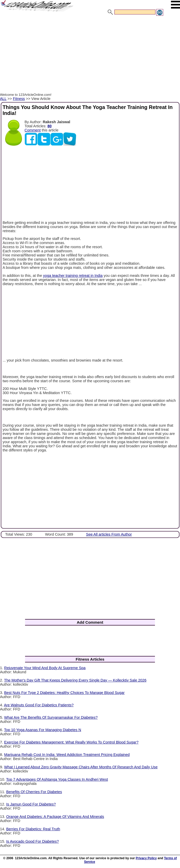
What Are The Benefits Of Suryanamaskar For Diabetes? (51, 717)
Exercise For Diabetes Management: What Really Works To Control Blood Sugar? (71, 742)
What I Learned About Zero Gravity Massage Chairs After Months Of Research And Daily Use (81, 767)
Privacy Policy (146, 858)
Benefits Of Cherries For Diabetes (34, 792)
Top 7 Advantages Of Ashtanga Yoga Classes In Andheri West (57, 779)
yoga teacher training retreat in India (73, 276)
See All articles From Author (109, 534)
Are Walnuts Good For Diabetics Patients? (39, 705)
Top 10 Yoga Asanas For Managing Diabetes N (43, 730)
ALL (3, 99)
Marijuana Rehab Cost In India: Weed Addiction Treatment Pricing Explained (67, 755)
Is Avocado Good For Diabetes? (33, 841)
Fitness (19, 99)
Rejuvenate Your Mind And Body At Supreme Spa (45, 668)
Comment (33, 130)
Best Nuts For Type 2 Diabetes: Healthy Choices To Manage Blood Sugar (64, 693)
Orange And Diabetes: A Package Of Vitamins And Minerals (55, 817)
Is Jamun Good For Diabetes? (31, 804)
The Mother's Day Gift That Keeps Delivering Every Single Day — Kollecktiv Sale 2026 (75, 680)
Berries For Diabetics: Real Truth (33, 829)
